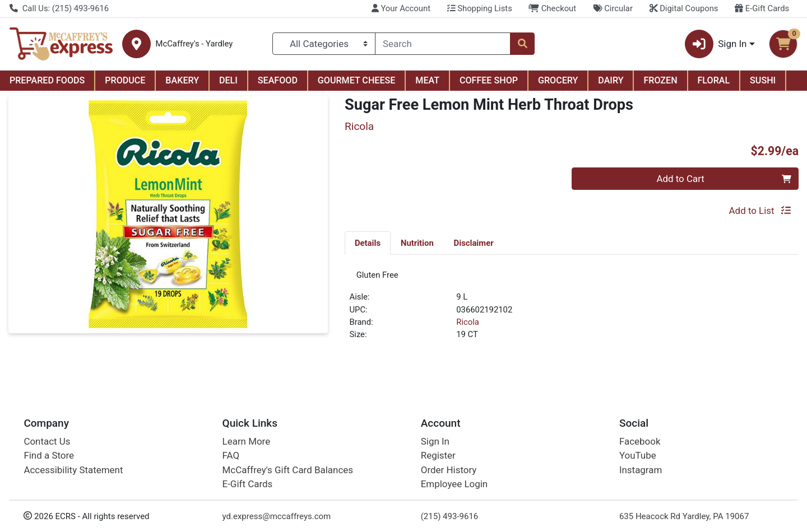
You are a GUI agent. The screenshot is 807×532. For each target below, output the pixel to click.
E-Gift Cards (762, 8)
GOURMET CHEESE (357, 80)
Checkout (552, 8)
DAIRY (611, 80)
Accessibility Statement (73, 470)
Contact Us (47, 441)
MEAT (427, 80)
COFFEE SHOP (489, 80)
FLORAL (714, 80)
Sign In (435, 441)
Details (368, 243)
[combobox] (443, 44)
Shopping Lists (480, 8)
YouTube (638, 456)
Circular (613, 8)
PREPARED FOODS (47, 80)
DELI (228, 80)
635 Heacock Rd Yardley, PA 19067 (684, 516)
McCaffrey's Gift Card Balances (288, 470)
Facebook (640, 441)
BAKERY (182, 80)
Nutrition (417, 243)
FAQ (231, 456)
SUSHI (763, 80)
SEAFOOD (278, 80)
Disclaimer (474, 243)
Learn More (247, 441)
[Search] (443, 44)
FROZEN (660, 80)
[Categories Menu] (324, 44)
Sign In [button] (716, 44)
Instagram (641, 470)
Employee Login (454, 484)
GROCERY (558, 80)
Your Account (401, 8)
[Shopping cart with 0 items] (783, 44)
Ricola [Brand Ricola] (468, 325)
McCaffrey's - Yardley (194, 44)
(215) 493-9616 (450, 516)
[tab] (368, 242)
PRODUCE (125, 80)
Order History (449, 470)
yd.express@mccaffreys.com (277, 516)
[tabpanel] (572, 311)
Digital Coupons (684, 8)
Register (438, 456)
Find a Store (49, 456)
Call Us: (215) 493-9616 (59, 8)
